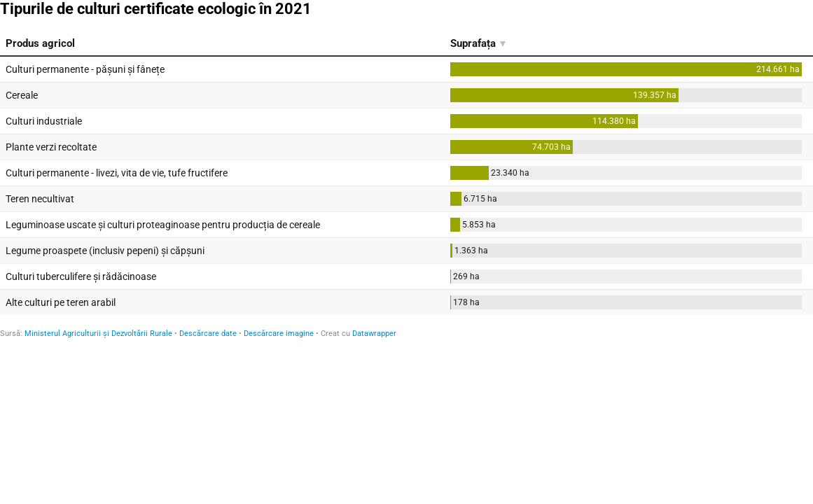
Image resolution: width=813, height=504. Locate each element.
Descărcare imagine (279, 334)
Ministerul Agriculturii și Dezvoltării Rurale (98, 334)
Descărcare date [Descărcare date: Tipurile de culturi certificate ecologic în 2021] (208, 334)
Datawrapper (374, 334)
